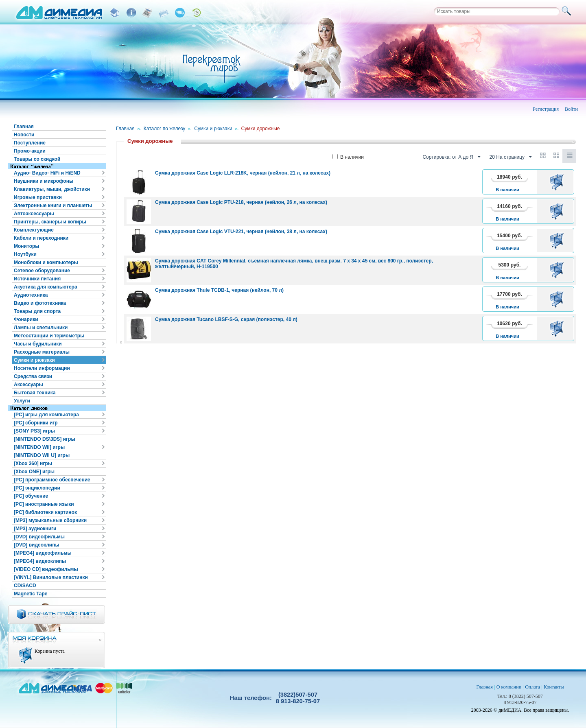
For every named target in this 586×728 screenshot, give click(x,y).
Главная (24, 127)
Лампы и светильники (41, 328)
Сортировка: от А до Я (452, 157)
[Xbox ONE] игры (34, 472)
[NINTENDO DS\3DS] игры (45, 439)
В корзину (558, 182)
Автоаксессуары (34, 214)
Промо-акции (30, 151)
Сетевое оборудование (42, 271)
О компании (509, 687)
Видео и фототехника (40, 303)
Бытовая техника (35, 393)
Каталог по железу (165, 129)
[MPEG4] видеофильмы (43, 553)
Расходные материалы (42, 352)
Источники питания (37, 279)
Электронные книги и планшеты (53, 206)
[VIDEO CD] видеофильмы (46, 569)
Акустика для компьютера (46, 287)
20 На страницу (511, 157)
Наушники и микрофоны (44, 181)
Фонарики (26, 319)
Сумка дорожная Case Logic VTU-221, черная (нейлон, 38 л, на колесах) (241, 232)
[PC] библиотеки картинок (45, 512)
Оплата (532, 687)
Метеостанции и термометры (49, 336)
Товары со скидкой (37, 159)
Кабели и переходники (41, 238)
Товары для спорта (37, 311)
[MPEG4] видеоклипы (40, 561)
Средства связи (33, 376)
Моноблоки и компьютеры (46, 262)
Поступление (30, 143)
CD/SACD (25, 586)
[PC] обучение (31, 496)
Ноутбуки (25, 254)
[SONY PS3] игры (34, 431)
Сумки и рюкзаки (34, 360)
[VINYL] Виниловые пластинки (51, 577)
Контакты (554, 687)
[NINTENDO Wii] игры (39, 447)
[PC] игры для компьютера (46, 415)
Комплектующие (34, 230)
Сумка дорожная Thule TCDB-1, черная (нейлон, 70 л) (219, 290)
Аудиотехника (31, 295)
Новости (24, 135)
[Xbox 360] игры (33, 463)
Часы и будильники (38, 344)
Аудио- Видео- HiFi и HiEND (47, 173)
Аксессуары (28, 385)
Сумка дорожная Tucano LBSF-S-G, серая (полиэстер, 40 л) (226, 319)
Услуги (22, 401)
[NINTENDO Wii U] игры (42, 455)
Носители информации (42, 368)
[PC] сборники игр (36, 423)
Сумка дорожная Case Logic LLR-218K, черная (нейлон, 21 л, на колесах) (243, 173)
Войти (571, 109)
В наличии (348, 157)
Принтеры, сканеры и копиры (50, 222)
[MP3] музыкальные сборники (50, 520)
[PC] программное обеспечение (52, 480)
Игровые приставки (38, 197)
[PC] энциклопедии (37, 488)
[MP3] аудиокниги (35, 529)
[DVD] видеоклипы (37, 545)
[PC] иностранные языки (44, 504)
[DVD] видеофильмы (39, 537)
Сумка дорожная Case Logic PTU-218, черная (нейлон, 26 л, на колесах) (241, 202)
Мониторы (27, 246)
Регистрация (546, 109)
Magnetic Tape (31, 594)
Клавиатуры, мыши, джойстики (52, 189)
